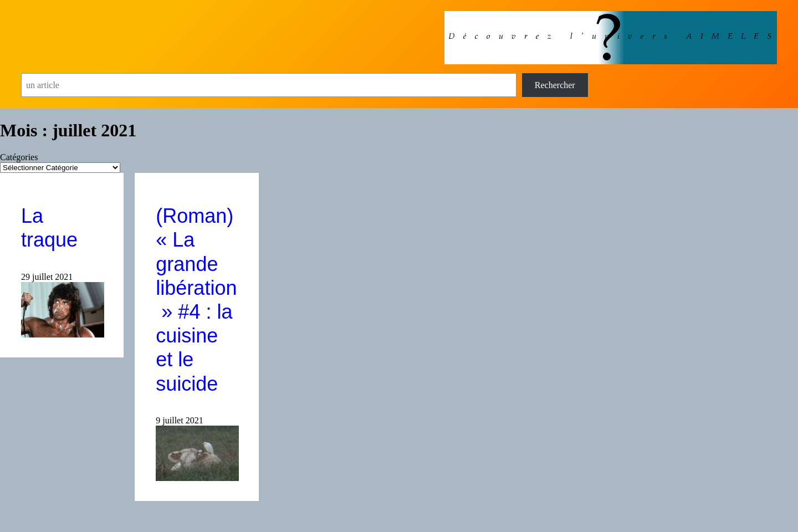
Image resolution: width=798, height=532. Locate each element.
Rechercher (555, 85)
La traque (49, 228)
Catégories (19, 157)
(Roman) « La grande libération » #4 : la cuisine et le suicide (196, 300)
